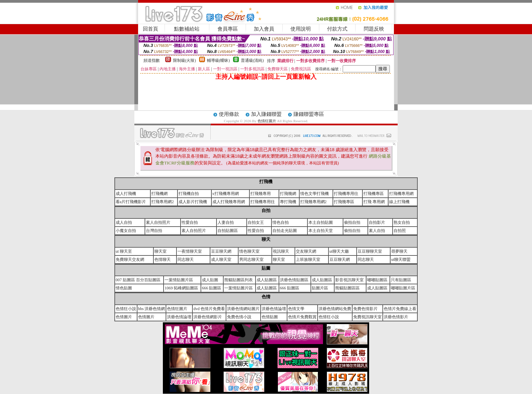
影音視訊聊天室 (349, 280)
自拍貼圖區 (228, 231)
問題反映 (374, 29)
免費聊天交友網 (130, 259)
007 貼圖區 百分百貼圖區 (138, 280)
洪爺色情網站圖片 (243, 309)
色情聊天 (163, 259)
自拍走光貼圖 (285, 231)
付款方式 (337, 29)
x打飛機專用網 (226, 194)
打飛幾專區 (344, 202)
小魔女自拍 (126, 231)
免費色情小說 (239, 317)
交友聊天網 (306, 251)
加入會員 (264, 29)
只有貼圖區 (401, 280)
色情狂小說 (126, 309)
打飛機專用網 (401, 194)
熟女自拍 (402, 222)
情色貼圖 (124, 288)
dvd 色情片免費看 (209, 309)
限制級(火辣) (185, 60)
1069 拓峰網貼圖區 (181, 288)
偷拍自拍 (352, 222)
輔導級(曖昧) (218, 60)
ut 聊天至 (124, 251)
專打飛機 (288, 202)
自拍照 (400, 231)
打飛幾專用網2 (313, 202)
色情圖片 (124, 317)
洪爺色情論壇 (274, 309)
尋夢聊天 (399, 251)
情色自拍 (281, 222)
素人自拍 (377, 231)
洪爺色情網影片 (208, 317)
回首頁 (150, 29)
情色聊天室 (249, 251)
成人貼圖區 (267, 280)
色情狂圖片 (267, 121)
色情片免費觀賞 (302, 317)
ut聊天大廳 (339, 251)
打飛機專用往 (346, 194)
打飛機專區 (374, 194)
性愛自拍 (190, 222)
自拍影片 (377, 222)
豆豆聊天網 (221, 251)
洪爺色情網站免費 (335, 309)
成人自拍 (124, 222)
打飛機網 (159, 194)
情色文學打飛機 (315, 194)
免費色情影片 (365, 309)
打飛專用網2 (163, 202)
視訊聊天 (281, 251)
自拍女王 (256, 222)
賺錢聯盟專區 (309, 114)
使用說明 (301, 29)
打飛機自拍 (189, 194)
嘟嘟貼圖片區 (403, 288)
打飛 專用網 (374, 202)
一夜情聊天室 (190, 251)
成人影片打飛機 (193, 202)
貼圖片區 (320, 288)
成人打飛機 (126, 194)
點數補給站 (187, 29)
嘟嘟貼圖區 (377, 280)
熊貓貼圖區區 (347, 288)
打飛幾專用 (261, 194)
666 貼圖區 (212, 288)
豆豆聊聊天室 (370, 251)
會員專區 (228, 29)
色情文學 (296, 309)
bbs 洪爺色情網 (152, 309)
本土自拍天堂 (321, 231)
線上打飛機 (399, 202)
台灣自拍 (154, 231)
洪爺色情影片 (396, 317)
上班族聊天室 (308, 259)
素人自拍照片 (158, 222)
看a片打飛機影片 (131, 202)
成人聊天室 (221, 259)
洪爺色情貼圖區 (294, 280)
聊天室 (160, 251)
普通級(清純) (252, 60)
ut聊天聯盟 (401, 259)
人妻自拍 (226, 222)
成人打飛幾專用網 (229, 202)
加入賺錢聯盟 (266, 114)
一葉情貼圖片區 (179, 280)
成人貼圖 (210, 280)
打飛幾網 (288, 194)
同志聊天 (186, 259)
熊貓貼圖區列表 (239, 280)
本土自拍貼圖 (321, 222)
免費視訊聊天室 (367, 317)
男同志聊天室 (251, 259)
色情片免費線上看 (400, 309)
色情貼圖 (270, 317)
